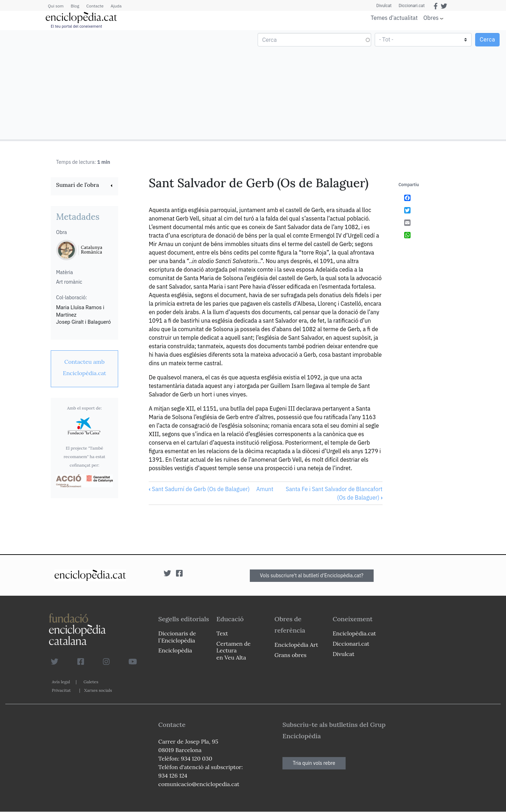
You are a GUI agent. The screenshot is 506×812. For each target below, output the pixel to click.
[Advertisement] (127, 84)
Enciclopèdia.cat (354, 633)
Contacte (95, 6)
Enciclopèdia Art (296, 645)
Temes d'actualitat (394, 18)
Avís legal (61, 682)
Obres (431, 18)
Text (222, 633)
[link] (84, 186)
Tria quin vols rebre (314, 763)
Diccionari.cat (411, 6)
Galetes (91, 682)
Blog (75, 6)
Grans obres (291, 655)
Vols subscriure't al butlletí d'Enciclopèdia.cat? (312, 575)
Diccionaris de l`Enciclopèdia (177, 637)
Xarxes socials (98, 690)
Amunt (265, 489)
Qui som (56, 6)
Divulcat (384, 6)
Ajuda (116, 6)
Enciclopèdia (175, 650)
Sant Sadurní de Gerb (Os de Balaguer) (199, 489)
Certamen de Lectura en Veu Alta (233, 650)
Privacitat (61, 690)
